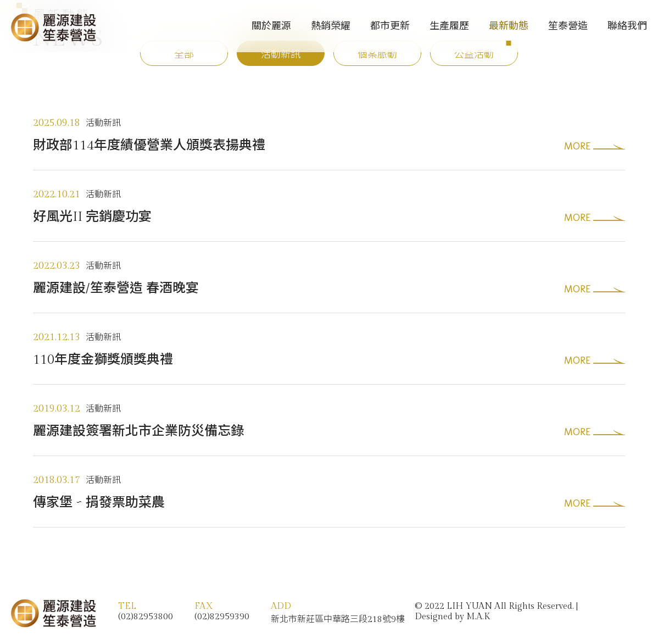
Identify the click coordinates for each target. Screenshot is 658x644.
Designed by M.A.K (452, 617)
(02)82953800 (146, 617)
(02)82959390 (222, 617)
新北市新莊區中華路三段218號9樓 (338, 620)
